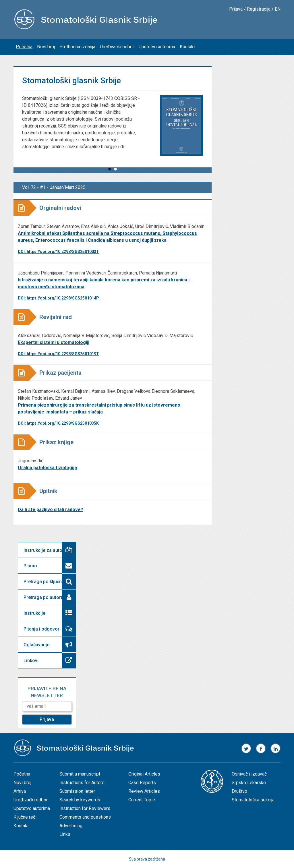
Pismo (30, 566)
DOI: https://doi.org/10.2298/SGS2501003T (58, 252)
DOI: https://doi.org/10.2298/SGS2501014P (58, 298)
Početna (24, 47)
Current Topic (142, 800)
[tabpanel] (113, 134)
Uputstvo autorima (157, 47)
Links (65, 834)
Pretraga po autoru (43, 597)
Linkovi (31, 661)
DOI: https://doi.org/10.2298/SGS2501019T (58, 354)
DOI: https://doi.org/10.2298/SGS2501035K (58, 423)
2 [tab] (115, 172)
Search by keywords (80, 800)
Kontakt (187, 47)
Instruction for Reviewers (85, 808)
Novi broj (46, 47)
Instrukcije (34, 613)
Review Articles (144, 791)
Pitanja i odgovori (42, 629)
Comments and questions (85, 817)
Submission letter (77, 791)
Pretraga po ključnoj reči (49, 582)
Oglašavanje (36, 645)
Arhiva (20, 791)
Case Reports (142, 783)
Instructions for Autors (82, 783)
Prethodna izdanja (77, 47)
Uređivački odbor (117, 47)
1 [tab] (110, 172)
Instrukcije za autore (45, 550)
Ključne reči (25, 817)
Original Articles (144, 774)
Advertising (71, 826)
